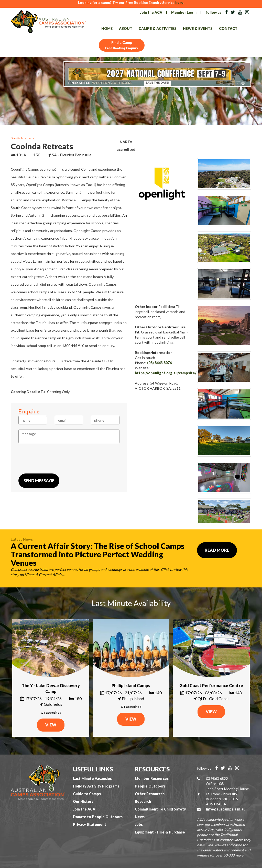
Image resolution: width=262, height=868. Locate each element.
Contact (228, 28)
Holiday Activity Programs (96, 786)
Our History (83, 801)
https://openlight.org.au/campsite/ (166, 373)
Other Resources (150, 794)
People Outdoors (150, 786)
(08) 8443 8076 (159, 363)
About (126, 28)
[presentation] (57, 458)
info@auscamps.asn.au (226, 809)
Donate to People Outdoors (98, 817)
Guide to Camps (87, 794)
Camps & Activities (158, 28)
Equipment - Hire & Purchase (160, 832)
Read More (217, 550)
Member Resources (152, 778)
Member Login (184, 12)
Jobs (139, 824)
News (140, 817)
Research (143, 801)
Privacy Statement (90, 824)
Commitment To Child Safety (160, 809)
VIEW (51, 725)
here (179, 2)
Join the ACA (151, 12)
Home (107, 28)
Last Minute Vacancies (92, 778)
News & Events (198, 28)
